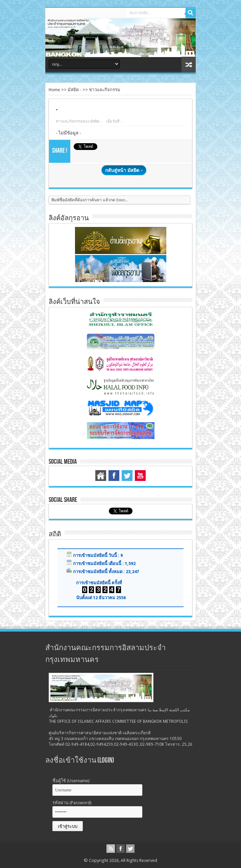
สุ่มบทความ (189, 65)
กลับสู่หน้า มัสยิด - (124, 170)
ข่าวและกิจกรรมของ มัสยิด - (79, 121)
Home (54, 90)
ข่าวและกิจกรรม (105, 90)
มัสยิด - (75, 90)
